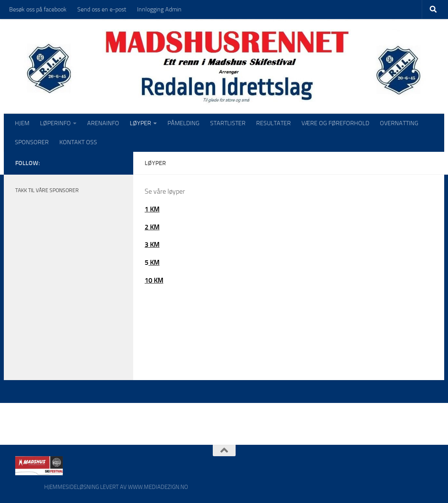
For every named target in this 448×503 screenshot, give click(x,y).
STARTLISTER (228, 123)
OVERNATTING (399, 123)
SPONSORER (32, 142)
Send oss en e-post (102, 9)
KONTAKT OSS (78, 142)
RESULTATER (273, 123)
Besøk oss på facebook (38, 9)
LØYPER (140, 123)
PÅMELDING (183, 123)
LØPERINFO (55, 123)
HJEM (22, 123)
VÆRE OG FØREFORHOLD (335, 123)
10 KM (154, 280)
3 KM (152, 245)
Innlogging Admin (159, 9)
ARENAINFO (103, 123)
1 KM (152, 209)
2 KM (152, 227)
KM (154, 263)
